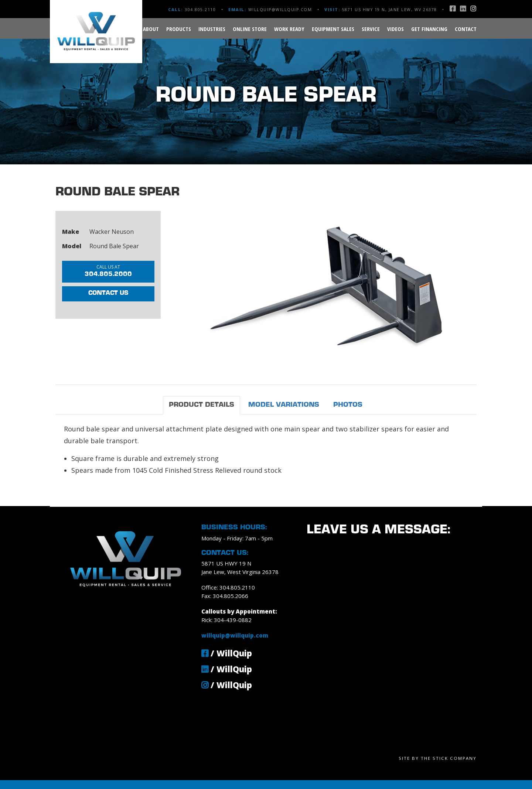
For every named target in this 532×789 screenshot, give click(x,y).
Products (179, 29)
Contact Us (108, 294)
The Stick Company (449, 758)
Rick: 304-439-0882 (226, 620)
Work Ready (289, 29)
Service (371, 29)
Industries (212, 29)
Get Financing (429, 29)
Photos (348, 405)
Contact (466, 29)
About (151, 29)
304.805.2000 (108, 271)
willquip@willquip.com (280, 10)
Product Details (202, 405)
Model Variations (284, 405)
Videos (395, 29)
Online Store (250, 29)
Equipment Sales (333, 29)
